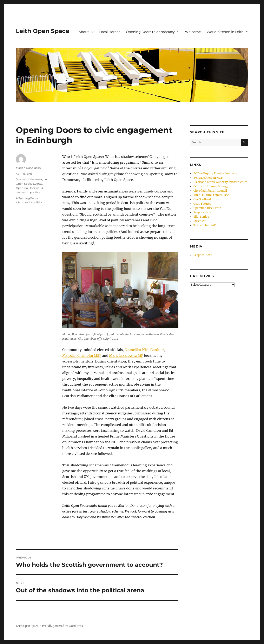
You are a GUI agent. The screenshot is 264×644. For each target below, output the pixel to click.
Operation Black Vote (207, 208)
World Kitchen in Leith (225, 32)
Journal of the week (29, 179)
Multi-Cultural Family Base (211, 195)
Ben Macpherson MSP (208, 178)
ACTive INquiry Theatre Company (215, 173)
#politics (37, 202)
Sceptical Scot (203, 212)
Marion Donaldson (28, 168)
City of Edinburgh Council (210, 191)
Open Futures (202, 204)
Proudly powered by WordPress (62, 626)
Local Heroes (110, 32)
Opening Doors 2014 (30, 188)
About (84, 32)
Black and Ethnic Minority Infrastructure (220, 182)
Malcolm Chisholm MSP (82, 355)
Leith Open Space (43, 31)
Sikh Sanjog (201, 217)
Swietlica (199, 221)
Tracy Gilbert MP (204, 225)
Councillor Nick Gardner (144, 350)
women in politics (28, 192)
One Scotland (202, 199)
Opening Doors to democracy (150, 32)
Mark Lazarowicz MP (126, 355)
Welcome (193, 32)
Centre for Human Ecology (211, 186)
